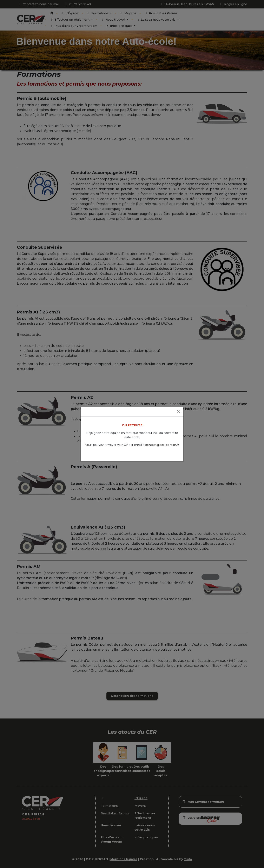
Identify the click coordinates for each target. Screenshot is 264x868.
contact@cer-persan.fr (162, 445)
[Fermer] (179, 412)
